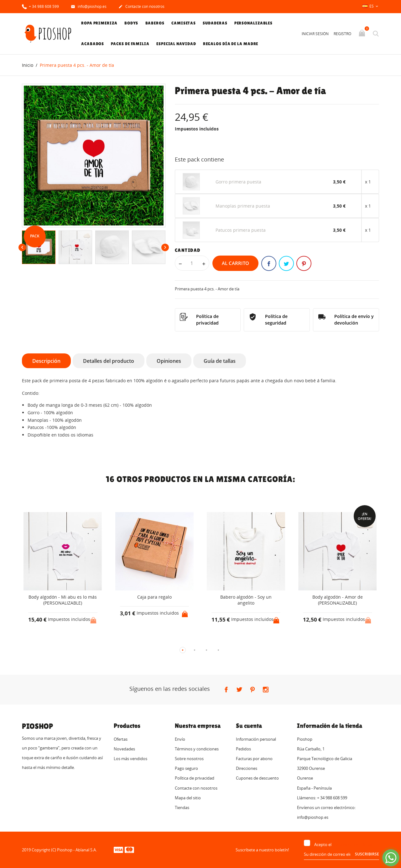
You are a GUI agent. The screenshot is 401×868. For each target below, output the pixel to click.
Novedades (124, 749)
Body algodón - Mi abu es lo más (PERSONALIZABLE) (63, 600)
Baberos (155, 23)
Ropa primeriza (99, 23)
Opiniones (169, 361)
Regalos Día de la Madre (231, 44)
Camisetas (184, 23)
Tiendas (182, 807)
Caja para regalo (154, 597)
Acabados (93, 44)
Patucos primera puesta (241, 230)
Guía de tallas (220, 361)
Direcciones (247, 769)
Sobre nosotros (189, 759)
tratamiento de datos (352, 845)
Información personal (256, 739)
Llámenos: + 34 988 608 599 (322, 798)
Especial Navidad (176, 44)
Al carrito (235, 263)
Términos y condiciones (197, 749)
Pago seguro (186, 769)
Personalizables (254, 23)
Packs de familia (130, 44)
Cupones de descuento (257, 778)
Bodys (131, 23)
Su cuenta (249, 726)
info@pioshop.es (89, 7)
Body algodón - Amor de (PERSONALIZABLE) (338, 600)
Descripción (46, 361)
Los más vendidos (130, 759)
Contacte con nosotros (141, 7)
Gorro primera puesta (238, 182)
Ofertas (121, 739)
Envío (180, 739)
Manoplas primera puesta (243, 206)
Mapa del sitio (188, 798)
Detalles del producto (109, 361)
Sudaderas (215, 23)
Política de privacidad (195, 778)
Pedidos (243, 749)
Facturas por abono (254, 759)
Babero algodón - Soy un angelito (246, 600)
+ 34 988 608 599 (40, 6)
